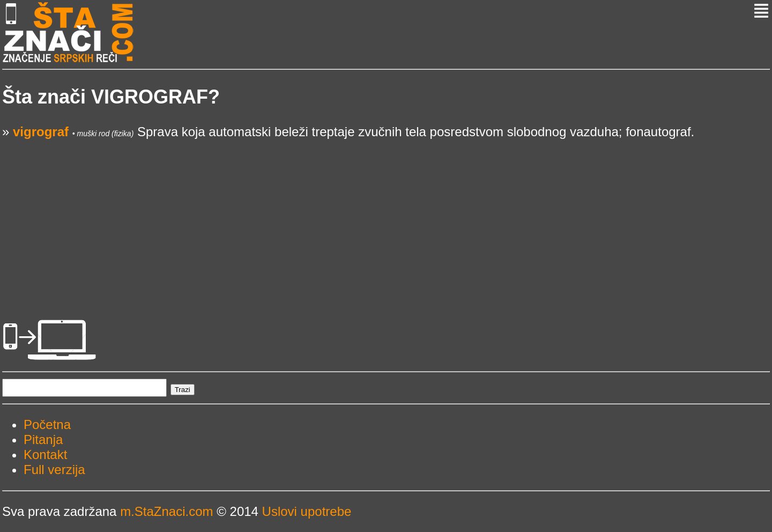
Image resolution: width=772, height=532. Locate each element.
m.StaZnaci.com (166, 511)
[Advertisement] (324, 215)
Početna (47, 424)
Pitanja (43, 439)
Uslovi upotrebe (307, 511)
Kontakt (45, 455)
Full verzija (54, 470)
